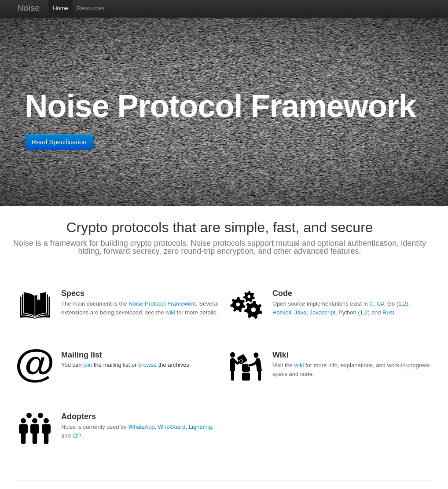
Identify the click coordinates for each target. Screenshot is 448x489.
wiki (170, 312)
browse (147, 365)
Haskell (282, 312)
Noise (28, 8)
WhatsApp (141, 427)
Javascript (323, 312)
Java (300, 312)
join (88, 365)
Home (61, 8)
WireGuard (172, 427)
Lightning (200, 427)
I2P (76, 436)
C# (380, 304)
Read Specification (59, 142)
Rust (388, 312)
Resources (91, 8)
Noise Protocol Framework (162, 304)
